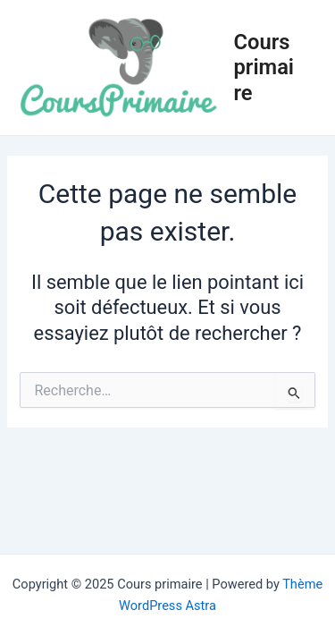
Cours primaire (264, 68)
